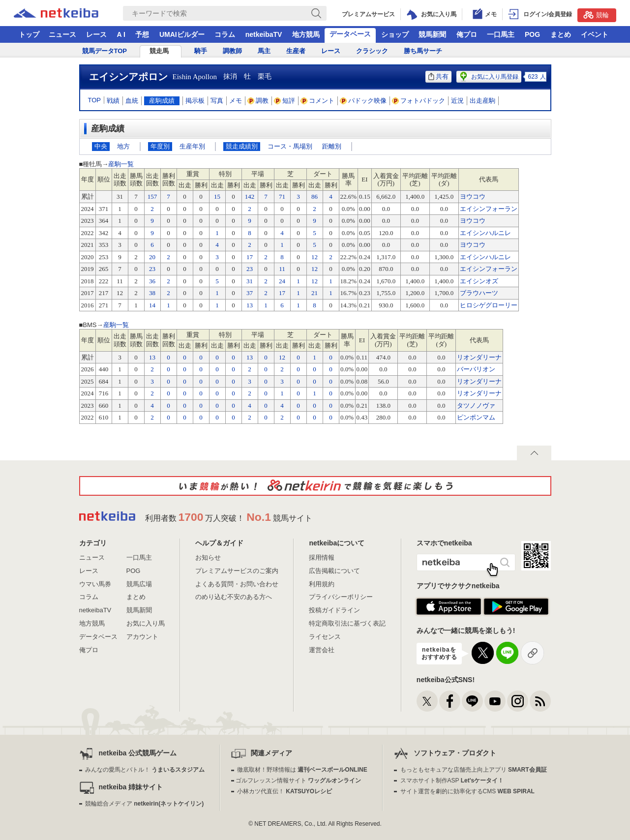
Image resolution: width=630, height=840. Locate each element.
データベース (350, 34)
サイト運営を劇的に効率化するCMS (467, 791)
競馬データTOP (105, 51)
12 (282, 357)
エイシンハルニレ (485, 233)
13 (152, 357)
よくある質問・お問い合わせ (237, 584)
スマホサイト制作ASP (452, 780)
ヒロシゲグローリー (489, 305)
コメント (318, 101)
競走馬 (159, 51)
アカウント (142, 637)
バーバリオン (476, 369)
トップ (29, 34)
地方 (123, 146)
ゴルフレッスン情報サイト (298, 780)
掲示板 (195, 101)
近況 (457, 101)
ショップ (395, 34)
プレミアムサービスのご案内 (237, 571)
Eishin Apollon (195, 77)
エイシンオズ (479, 281)
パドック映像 (363, 101)
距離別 (332, 146)
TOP (95, 100)
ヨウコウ (473, 196)
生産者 (296, 51)
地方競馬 (306, 34)
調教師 (232, 51)
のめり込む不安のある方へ (234, 597)
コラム (225, 34)
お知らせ (208, 557)
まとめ (561, 34)
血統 (132, 101)
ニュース (62, 34)
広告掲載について (334, 571)
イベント (595, 34)
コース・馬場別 (290, 146)
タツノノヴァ (476, 405)
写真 (217, 101)
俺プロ (467, 34)
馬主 (264, 51)
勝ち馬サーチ (423, 51)
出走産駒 (482, 101)
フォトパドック (419, 101)
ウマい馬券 (95, 584)
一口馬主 (501, 34)
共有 (438, 76)
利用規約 (322, 584)
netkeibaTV (264, 34)
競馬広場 (139, 584)
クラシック (372, 51)
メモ (236, 101)
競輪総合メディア (144, 804)
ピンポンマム (476, 417)
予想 (142, 34)
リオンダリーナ (479, 357)
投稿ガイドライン (334, 610)
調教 (258, 101)
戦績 (113, 101)
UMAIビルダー (182, 34)
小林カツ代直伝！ (285, 791)
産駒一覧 (121, 164)
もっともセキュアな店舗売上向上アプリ (474, 770)
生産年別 (192, 146)
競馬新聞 (432, 34)
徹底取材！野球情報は (302, 770)
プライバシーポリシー (341, 597)
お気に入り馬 (146, 623)
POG (532, 34)
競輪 (596, 15)
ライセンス (325, 637)
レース (96, 34)
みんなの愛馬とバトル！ (145, 770)
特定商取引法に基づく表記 (347, 623)
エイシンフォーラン (489, 209)
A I (121, 34)
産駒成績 (162, 101)
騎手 (201, 51)
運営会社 (322, 650)
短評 (285, 101)
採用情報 (322, 557)
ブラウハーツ (479, 293)
